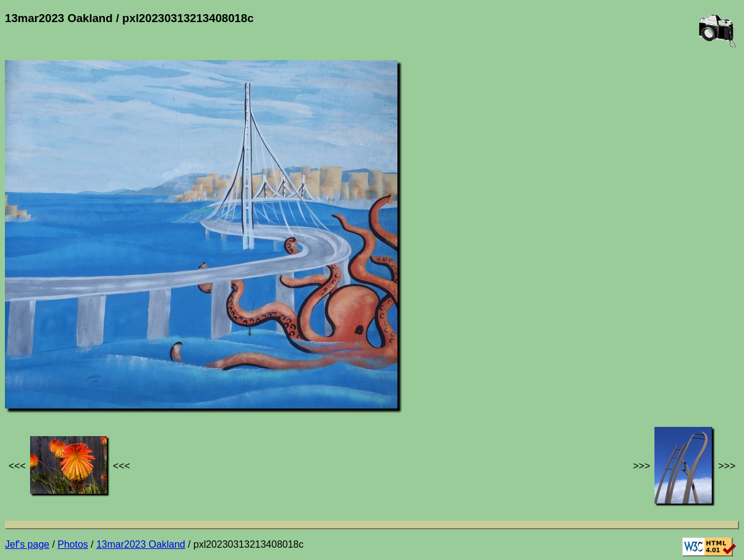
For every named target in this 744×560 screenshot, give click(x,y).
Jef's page (27, 544)
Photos (73, 544)
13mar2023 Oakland (141, 544)
